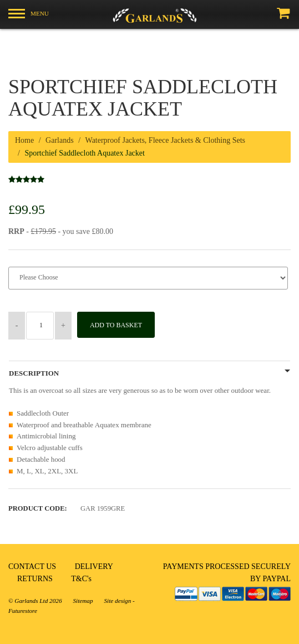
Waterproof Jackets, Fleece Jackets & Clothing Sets (166, 140)
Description (34, 373)
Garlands (60, 140)
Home (24, 140)
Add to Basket (116, 325)
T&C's (81, 579)
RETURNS (35, 579)
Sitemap (83, 601)
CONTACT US (32, 566)
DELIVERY (94, 566)
